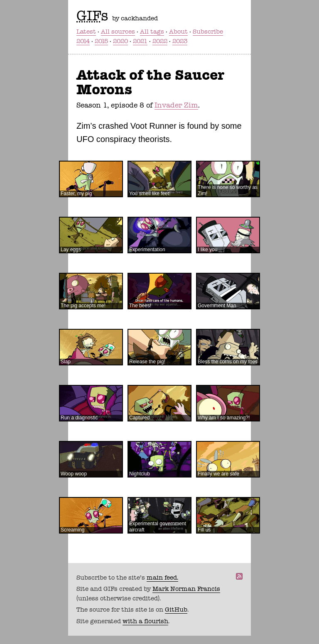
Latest (86, 32)
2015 (101, 41)
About (178, 32)
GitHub (176, 610)
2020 (120, 41)
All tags (152, 32)
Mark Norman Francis (186, 589)
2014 (83, 41)
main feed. (162, 578)
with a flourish (145, 621)
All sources (118, 32)
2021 (140, 41)
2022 (160, 41)
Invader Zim (176, 105)
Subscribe (208, 32)
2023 (180, 41)
